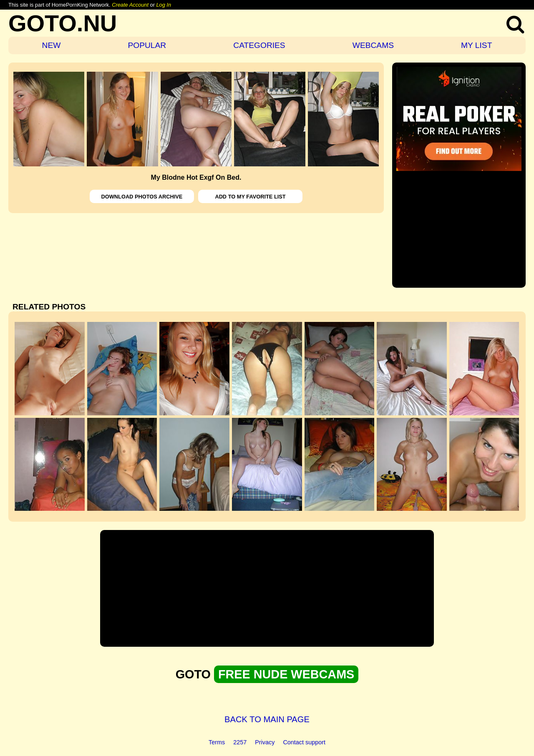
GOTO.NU (63, 23)
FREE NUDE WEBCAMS (286, 674)
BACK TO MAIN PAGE (267, 719)
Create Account (130, 5)
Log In (164, 5)
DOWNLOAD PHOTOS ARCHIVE (142, 197)
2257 (240, 742)
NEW (52, 45)
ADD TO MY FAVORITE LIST (250, 197)
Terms (217, 742)
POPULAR (147, 45)
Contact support (304, 742)
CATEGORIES (259, 45)
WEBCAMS (373, 45)
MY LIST (476, 45)
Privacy (265, 742)
